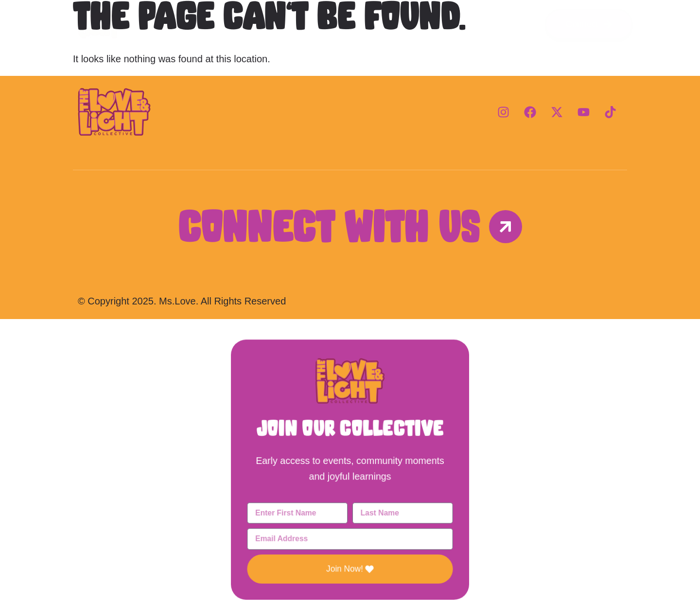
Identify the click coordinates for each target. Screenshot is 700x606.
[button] (350, 338)
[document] (350, 463)
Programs (350, 24)
